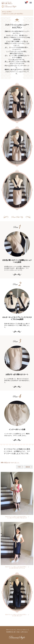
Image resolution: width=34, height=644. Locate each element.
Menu (31, 2)
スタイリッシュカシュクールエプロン (13, 14)
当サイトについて (11, 630)
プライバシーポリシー (22, 630)
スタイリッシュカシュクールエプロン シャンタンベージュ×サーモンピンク (17, 517)
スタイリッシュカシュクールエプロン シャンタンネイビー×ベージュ (17, 567)
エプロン (9, 12)
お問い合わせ (24, 632)
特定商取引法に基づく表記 (13, 632)
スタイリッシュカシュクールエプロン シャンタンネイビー (17, 615)
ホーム (4, 12)
